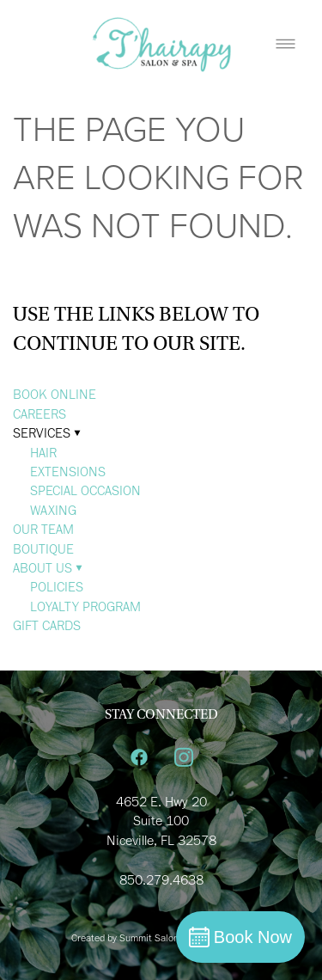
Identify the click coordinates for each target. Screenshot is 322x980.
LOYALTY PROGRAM (85, 606)
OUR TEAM (43, 529)
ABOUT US (48, 568)
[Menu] (286, 43)
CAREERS (39, 414)
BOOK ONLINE (55, 394)
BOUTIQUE (43, 549)
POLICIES (57, 587)
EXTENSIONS (68, 472)
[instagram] (184, 758)
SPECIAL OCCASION (85, 490)
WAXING (53, 510)
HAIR (43, 453)
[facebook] (139, 758)
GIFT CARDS (47, 625)
